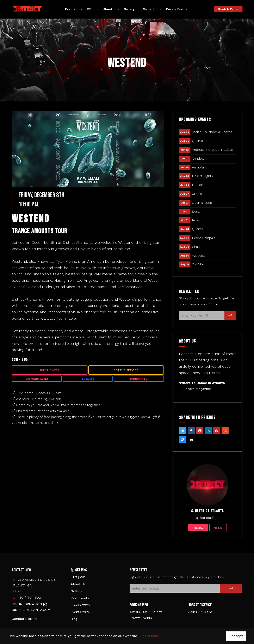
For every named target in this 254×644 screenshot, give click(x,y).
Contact (149, 9)
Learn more (150, 636)
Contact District (24, 619)
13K (218, 528)
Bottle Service (126, 370)
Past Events (80, 598)
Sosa (196, 211)
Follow (198, 528)
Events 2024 (80, 612)
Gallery (129, 9)
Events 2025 (80, 605)
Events (70, 9)
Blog (74, 619)
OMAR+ (198, 264)
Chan (196, 247)
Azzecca (198, 256)
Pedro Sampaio (204, 238)
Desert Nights (202, 176)
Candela (198, 158)
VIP (89, 9)
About (108, 9)
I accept (236, 636)
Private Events (177, 9)
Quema (197, 141)
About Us (78, 584)
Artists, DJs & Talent (146, 612)
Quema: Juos (202, 203)
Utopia (197, 194)
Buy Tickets (50, 370)
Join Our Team (200, 612)
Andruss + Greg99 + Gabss (212, 150)
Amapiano (200, 167)
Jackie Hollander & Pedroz (212, 132)
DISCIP (197, 185)
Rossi (196, 220)
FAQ (74, 577)
